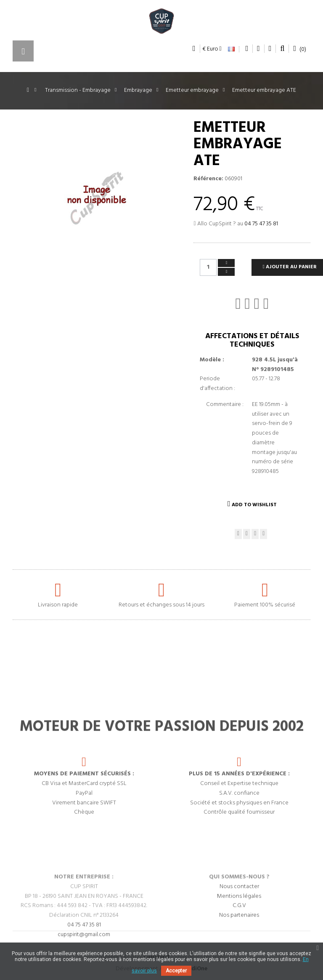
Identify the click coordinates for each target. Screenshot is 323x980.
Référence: (208, 179)
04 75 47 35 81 (261, 224)
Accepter (176, 971)
